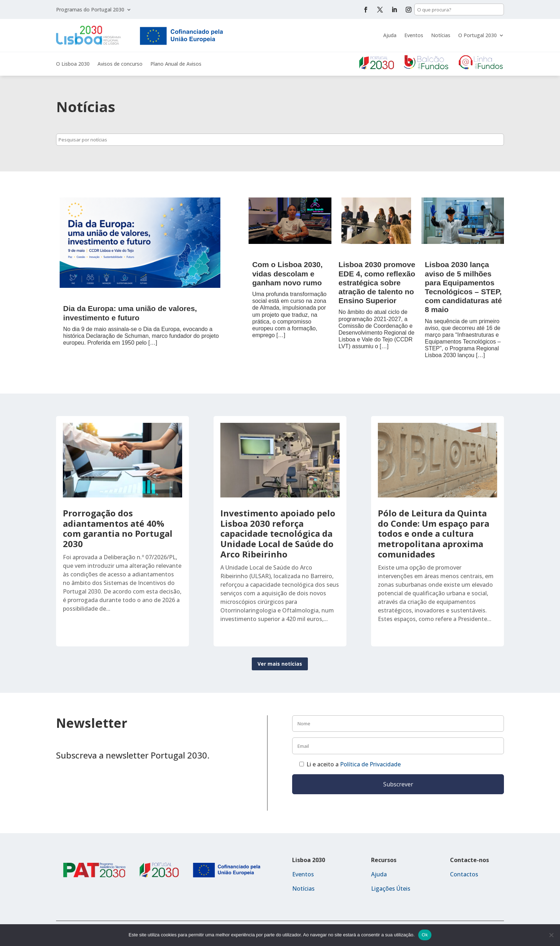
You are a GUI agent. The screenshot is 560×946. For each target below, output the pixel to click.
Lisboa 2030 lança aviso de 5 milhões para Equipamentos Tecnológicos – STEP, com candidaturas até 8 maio (463, 287)
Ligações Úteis (391, 889)
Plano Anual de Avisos (176, 64)
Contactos (464, 874)
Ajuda (390, 35)
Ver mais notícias (280, 664)
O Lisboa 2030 (73, 64)
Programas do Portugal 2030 (90, 10)
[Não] (551, 935)
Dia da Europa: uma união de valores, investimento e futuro (130, 313)
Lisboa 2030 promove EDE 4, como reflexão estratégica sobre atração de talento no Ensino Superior (377, 282)
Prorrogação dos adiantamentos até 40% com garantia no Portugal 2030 (118, 528)
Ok (425, 935)
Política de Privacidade (370, 764)
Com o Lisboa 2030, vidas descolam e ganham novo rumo (287, 273)
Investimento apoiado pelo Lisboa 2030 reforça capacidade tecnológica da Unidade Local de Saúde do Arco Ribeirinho (278, 534)
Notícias (441, 35)
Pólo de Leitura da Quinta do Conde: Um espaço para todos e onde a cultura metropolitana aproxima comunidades (434, 534)
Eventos (414, 35)
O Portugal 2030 (477, 35)
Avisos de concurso (120, 64)
